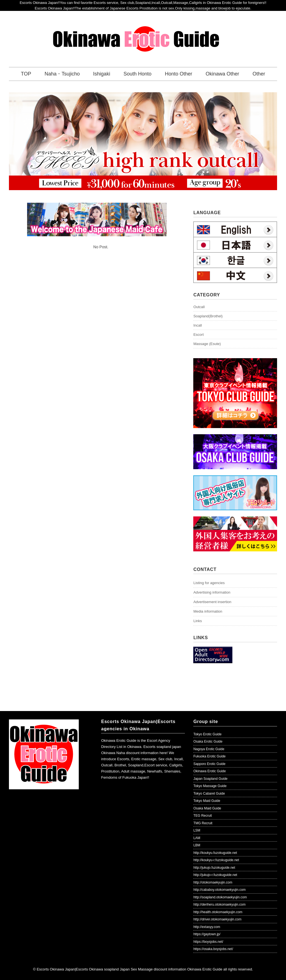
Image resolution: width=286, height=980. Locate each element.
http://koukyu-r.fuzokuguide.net (216, 860)
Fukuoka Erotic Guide (209, 756)
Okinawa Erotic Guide (209, 771)
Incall (197, 325)
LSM (197, 830)
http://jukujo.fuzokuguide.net (214, 868)
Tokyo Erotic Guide (207, 734)
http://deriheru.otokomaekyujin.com (219, 905)
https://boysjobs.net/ (208, 942)
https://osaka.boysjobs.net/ (213, 949)
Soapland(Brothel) (208, 316)
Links (197, 621)
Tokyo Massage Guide (210, 786)
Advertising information (212, 592)
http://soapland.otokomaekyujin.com (220, 897)
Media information (208, 611)
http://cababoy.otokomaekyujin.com (219, 890)
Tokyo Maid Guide (207, 801)
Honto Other (178, 74)
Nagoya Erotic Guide (209, 749)
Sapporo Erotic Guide (209, 764)
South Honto (137, 74)
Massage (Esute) (207, 344)
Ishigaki (102, 74)
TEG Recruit (202, 816)
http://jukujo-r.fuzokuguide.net (215, 875)
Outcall (199, 307)
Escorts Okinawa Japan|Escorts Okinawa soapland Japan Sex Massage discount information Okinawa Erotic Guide (129, 969)
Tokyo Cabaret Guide (209, 794)
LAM (197, 838)
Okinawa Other (222, 74)
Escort (198, 335)
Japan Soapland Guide (210, 779)
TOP (26, 74)
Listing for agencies (209, 583)
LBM (197, 845)
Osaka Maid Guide (207, 808)
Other (259, 74)
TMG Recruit (203, 823)
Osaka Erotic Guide (208, 742)
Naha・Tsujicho (62, 74)
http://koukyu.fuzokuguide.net (215, 853)
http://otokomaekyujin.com (213, 882)
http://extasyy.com (207, 927)
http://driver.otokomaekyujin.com (217, 919)
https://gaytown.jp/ (207, 934)
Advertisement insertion (212, 602)
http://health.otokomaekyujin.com (218, 912)
